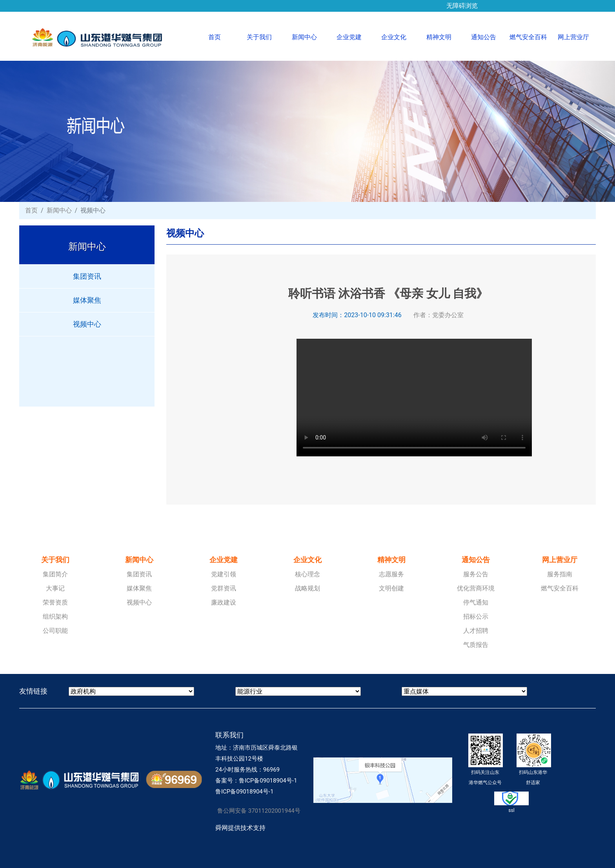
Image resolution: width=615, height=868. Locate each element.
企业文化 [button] (394, 37)
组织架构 (55, 616)
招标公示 (476, 616)
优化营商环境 (476, 588)
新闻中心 (59, 210)
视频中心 (87, 324)
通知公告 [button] (484, 37)
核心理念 (307, 574)
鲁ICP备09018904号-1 (268, 781)
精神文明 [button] (439, 37)
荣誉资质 (55, 602)
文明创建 (391, 588)
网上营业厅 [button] (573, 37)
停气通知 (476, 602)
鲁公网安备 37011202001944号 (259, 811)
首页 (223, 36)
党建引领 (224, 574)
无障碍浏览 (462, 3)
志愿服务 (391, 574)
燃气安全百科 (560, 588)
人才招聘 (476, 631)
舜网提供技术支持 (240, 828)
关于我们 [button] (259, 37)
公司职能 (55, 631)
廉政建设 (224, 602)
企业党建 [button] (349, 37)
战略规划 (307, 588)
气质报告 (476, 645)
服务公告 (476, 574)
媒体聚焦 (87, 300)
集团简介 (55, 574)
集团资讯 (87, 276)
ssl (511, 802)
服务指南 (560, 574)
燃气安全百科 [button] (528, 37)
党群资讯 (224, 588)
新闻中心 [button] (304, 37)
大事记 (55, 588)
